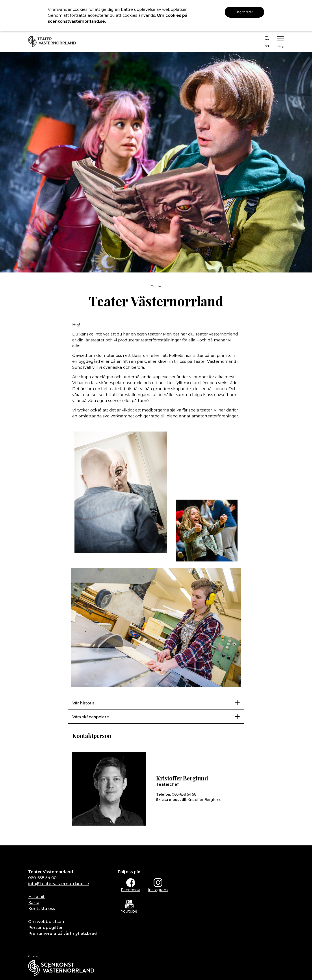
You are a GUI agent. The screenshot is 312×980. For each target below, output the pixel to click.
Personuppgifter (45, 928)
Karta (34, 903)
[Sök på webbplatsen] (262, 42)
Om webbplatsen (46, 922)
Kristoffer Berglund (189, 800)
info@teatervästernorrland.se (59, 884)
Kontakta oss (42, 909)
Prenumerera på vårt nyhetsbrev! (63, 934)
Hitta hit (36, 897)
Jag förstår (245, 12)
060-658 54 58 (176, 794)
